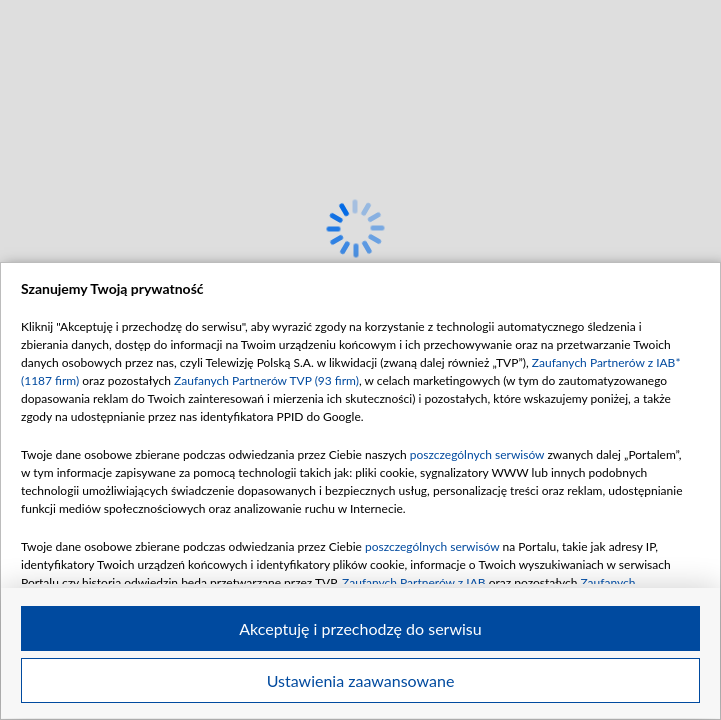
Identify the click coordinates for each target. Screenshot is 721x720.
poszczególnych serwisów (477, 454)
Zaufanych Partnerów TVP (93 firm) (266, 380)
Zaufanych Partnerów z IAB (414, 582)
